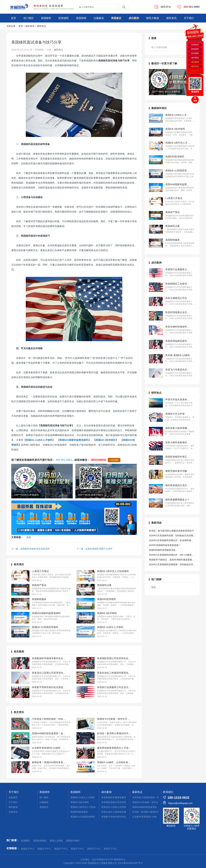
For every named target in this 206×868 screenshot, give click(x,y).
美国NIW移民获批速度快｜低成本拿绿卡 (152, 807)
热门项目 (28, 18)
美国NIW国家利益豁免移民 (74, 440)
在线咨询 (195, 71)
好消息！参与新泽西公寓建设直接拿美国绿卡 (171, 531)
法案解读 (99, 18)
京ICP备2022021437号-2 (130, 863)
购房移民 (195, 49)
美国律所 (45, 792)
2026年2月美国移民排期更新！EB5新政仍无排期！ (172, 565)
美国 (29, 537)
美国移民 (46, 18)
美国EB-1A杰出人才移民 (39, 440)
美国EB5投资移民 (79, 812)
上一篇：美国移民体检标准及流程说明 (30, 549)
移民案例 (13, 807)
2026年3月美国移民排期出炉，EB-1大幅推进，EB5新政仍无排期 (170, 555)
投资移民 (64, 18)
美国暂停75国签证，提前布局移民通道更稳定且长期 (172, 560)
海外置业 (195, 58)
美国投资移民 (40, 841)
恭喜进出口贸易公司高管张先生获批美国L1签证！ (126, 807)
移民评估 (195, 66)
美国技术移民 (73, 841)
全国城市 (13, 797)
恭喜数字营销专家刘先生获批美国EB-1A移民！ (125, 817)
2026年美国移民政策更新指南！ (165, 545)
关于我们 (189, 18)
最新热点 (137, 792)
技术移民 (195, 53)
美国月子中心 (28, 849)
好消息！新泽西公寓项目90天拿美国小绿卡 (154, 812)
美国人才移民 (56, 841)
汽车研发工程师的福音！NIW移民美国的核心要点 (157, 797)
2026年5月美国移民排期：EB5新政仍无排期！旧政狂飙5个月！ (172, 536)
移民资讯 (171, 18)
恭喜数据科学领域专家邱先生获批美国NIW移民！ (126, 797)
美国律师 (81, 18)
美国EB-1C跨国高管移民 (83, 817)
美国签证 (116, 18)
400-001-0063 (64, 460)
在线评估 (13, 812)
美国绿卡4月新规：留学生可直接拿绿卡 (152, 802)
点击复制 (114, 460)
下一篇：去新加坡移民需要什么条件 (94, 549)
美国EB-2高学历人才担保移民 (85, 807)
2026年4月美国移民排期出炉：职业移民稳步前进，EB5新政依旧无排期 (171, 541)
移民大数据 (153, 18)
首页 (14, 18)
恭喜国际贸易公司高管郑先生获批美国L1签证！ (125, 802)
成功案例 (134, 18)
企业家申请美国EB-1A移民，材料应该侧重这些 (156, 817)
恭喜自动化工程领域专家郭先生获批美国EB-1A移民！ (128, 812)
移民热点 (42, 26)
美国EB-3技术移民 (106, 440)
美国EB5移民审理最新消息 (162, 550)
